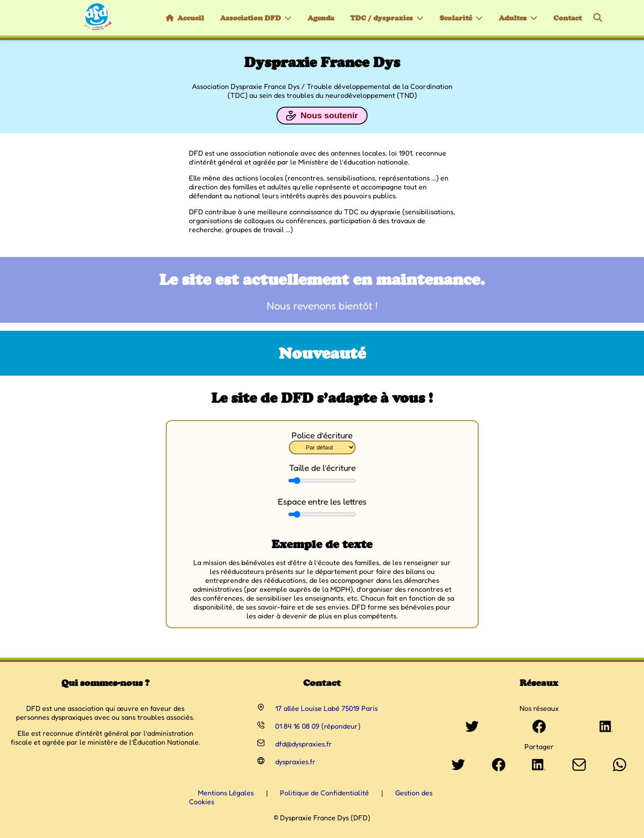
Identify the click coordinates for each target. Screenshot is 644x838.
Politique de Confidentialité (324, 793)
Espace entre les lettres (322, 501)
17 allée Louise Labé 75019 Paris (326, 708)
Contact (568, 18)
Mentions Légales (226, 793)
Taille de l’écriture (322, 468)
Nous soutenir (322, 116)
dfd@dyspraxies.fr (304, 744)
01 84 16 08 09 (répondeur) (318, 726)
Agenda (321, 18)
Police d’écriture (322, 435)
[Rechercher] (598, 18)
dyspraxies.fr (295, 762)
